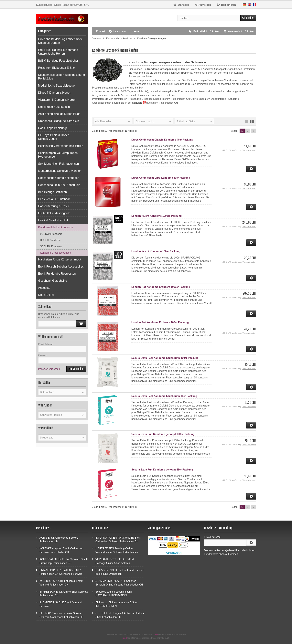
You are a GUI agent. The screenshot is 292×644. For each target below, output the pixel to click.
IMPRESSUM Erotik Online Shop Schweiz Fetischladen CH (62, 593)
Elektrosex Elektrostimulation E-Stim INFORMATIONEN (115, 604)
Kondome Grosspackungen (55, 253)
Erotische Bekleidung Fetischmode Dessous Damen (60, 41)
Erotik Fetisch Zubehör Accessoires (61, 266)
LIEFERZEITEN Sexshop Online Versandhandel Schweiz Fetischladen (115, 550)
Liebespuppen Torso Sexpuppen (59, 178)
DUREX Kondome (50, 240)
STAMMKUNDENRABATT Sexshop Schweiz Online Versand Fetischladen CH (117, 583)
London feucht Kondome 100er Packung (156, 251)
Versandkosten (249, 150)
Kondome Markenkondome (56, 227)
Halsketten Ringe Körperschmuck (60, 259)
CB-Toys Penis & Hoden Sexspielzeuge (54, 137)
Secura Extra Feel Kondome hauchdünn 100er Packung (165, 358)
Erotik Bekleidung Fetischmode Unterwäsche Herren (58, 52)
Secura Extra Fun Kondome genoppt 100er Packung (163, 434)
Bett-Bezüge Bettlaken (52, 192)
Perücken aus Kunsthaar (54, 199)
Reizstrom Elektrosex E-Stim (57, 68)
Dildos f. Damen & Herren (55, 93)
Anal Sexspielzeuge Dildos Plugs (59, 114)
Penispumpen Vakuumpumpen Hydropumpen (58, 155)
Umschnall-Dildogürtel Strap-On (59, 121)
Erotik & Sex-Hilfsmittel (53, 220)
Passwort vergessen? (50, 369)
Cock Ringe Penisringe (53, 128)
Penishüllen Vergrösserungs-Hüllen (61, 146)
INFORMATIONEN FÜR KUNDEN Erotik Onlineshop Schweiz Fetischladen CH (117, 539)
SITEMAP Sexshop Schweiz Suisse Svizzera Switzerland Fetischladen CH (60, 615)
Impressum (117, 32)
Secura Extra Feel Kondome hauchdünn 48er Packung (164, 396)
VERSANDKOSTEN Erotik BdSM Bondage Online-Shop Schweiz (113, 561)
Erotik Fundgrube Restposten (57, 274)
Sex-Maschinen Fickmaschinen (58, 164)
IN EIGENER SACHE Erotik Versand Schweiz (59, 604)
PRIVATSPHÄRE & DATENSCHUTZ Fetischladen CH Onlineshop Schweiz (59, 572)
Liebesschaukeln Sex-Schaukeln (59, 185)
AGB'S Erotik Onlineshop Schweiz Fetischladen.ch (57, 539)
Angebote (44, 288)
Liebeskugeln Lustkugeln (54, 107)
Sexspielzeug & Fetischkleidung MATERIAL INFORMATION (112, 593)
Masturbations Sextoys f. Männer (59, 171)
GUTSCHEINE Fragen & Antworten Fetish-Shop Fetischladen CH (118, 615)
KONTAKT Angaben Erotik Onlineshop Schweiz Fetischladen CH (60, 550)
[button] (113, 121)
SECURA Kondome (51, 246)
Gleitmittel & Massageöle (54, 213)
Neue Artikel (46, 295)
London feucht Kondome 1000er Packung (157, 216)
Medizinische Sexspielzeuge (56, 85)
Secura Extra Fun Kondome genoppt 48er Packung (162, 470)
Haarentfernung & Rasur (54, 206)
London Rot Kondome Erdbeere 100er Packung (160, 322)
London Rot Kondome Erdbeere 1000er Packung (161, 287)
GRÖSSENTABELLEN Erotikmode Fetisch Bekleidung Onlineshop (118, 572)
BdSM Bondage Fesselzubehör (58, 61)
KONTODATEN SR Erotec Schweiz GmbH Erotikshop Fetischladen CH (62, 561)
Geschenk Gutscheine (53, 281)
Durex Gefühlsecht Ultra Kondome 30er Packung (161, 178)
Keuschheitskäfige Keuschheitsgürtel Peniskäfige (62, 77)
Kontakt (100, 31)
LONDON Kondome (51, 234)
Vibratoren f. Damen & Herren (57, 100)
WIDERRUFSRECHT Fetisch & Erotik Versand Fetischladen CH (59, 583)
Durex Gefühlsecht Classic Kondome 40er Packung (162, 140)
